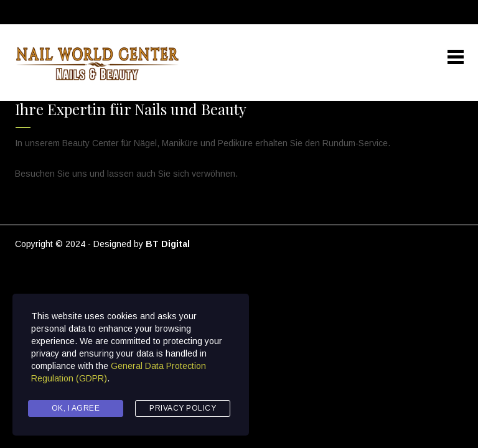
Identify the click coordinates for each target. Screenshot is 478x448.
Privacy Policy (183, 408)
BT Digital (168, 244)
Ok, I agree (76, 408)
